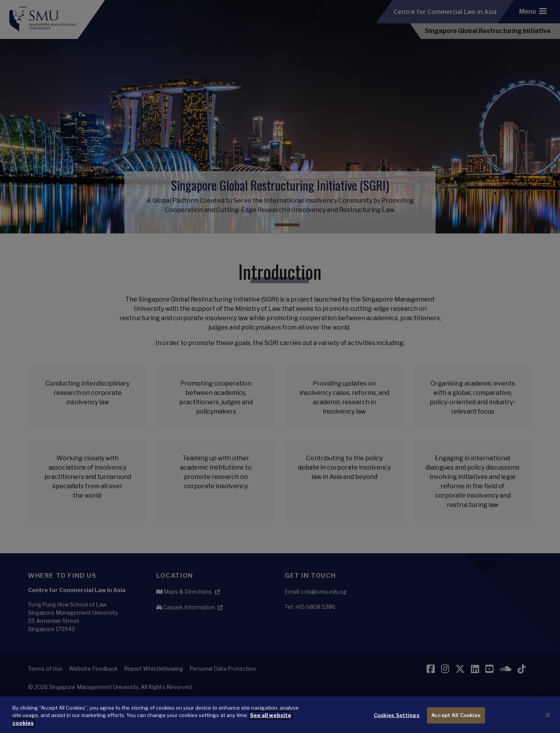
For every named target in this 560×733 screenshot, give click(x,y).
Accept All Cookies (456, 723)
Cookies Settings (397, 723)
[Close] (548, 723)
